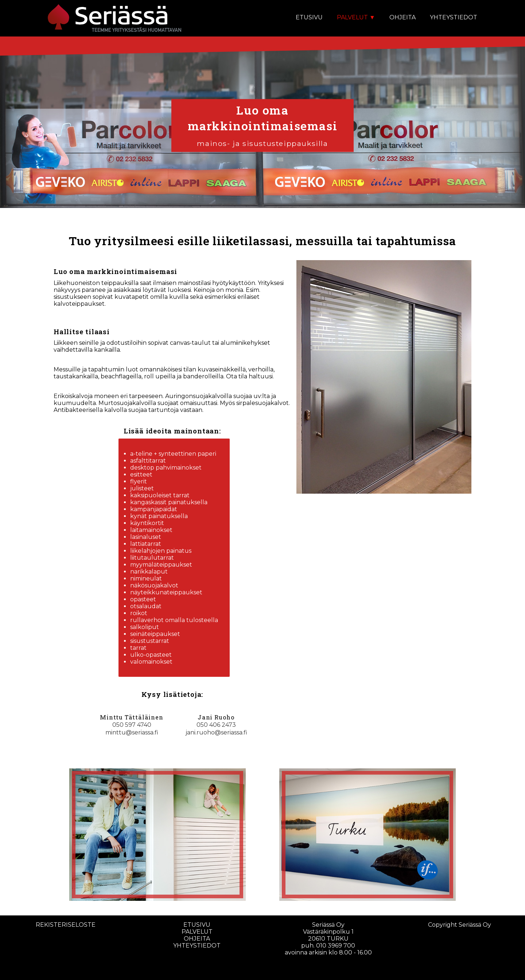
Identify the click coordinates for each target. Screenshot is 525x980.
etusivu (197, 925)
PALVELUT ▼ (356, 17)
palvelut (197, 932)
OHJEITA (402, 17)
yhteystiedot (197, 946)
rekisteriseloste (66, 925)
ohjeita (197, 939)
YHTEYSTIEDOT (454, 17)
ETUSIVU (309, 17)
